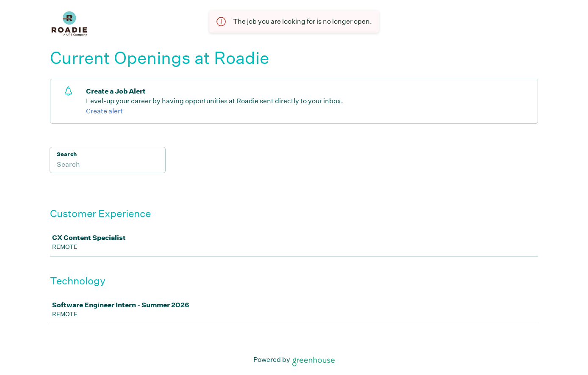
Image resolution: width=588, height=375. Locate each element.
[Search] (108, 165)
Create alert (104, 111)
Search (67, 154)
